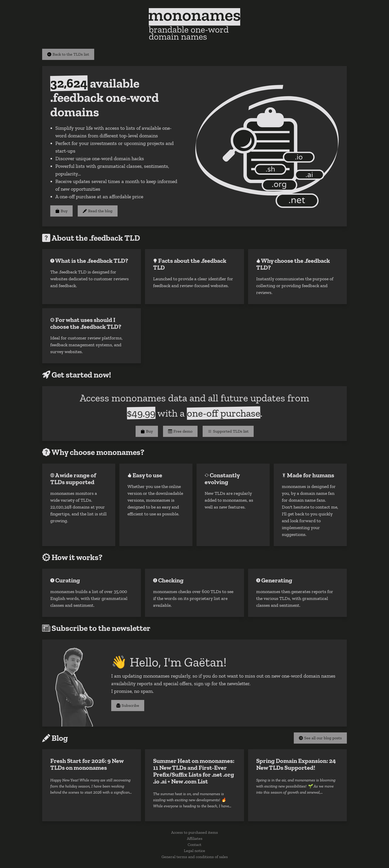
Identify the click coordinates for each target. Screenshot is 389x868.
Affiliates (195, 838)
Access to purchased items (195, 832)
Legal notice (195, 851)
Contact (195, 845)
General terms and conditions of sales (195, 857)
